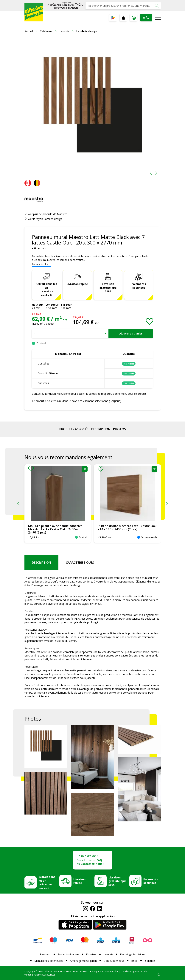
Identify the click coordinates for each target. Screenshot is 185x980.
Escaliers (91, 954)
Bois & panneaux (114, 961)
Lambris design (53, 219)
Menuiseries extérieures (49, 961)
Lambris (108, 954)
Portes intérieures (68, 954)
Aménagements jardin (83, 961)
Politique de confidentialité (104, 972)
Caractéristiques (80, 563)
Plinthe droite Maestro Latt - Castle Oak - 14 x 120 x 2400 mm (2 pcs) (127, 528)
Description (101, 429)
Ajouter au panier (131, 333)
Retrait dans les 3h (46, 289)
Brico (134, 961)
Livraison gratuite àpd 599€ (108, 288)
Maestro (62, 214)
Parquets (45, 954)
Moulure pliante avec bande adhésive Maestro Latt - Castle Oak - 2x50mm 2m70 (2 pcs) (55, 529)
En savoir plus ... (41, 264)
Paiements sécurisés (139, 286)
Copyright (30, 972)
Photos (119, 429)
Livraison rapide (77, 284)
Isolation (150, 961)
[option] (93, 108)
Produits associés (74, 429)
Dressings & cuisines (133, 954)
